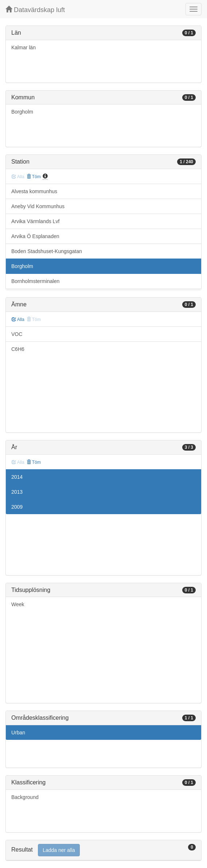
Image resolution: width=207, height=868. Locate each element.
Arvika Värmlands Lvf (35, 221)
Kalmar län (24, 47)
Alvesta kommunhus (34, 191)
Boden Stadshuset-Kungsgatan (47, 251)
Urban (18, 733)
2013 (17, 492)
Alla (18, 320)
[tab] (103, 850)
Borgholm (22, 112)
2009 (17, 507)
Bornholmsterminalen (35, 281)
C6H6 (18, 349)
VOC (17, 334)
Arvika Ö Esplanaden (35, 236)
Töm (34, 177)
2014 (17, 477)
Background (25, 797)
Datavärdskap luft (35, 10)
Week (18, 604)
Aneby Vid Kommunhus (38, 206)
